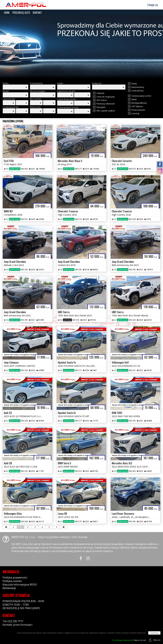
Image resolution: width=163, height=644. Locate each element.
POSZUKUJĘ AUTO (21, 13)
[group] (81, 48)
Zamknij (154, 633)
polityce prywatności (138, 633)
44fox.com (154, 640)
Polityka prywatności (15, 578)
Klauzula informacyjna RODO (20, 585)
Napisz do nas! (129, 640)
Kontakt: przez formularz (18, 625)
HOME (7, 13)
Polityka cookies (12, 581)
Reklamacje (9, 588)
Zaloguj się (151, 5)
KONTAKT (37, 13)
